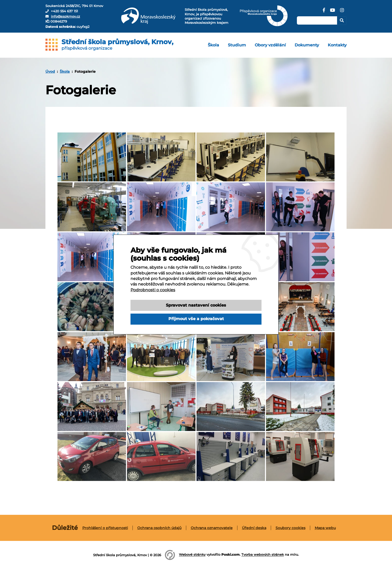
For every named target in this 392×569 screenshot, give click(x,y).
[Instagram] (342, 12)
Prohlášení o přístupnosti (105, 528)
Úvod (50, 72)
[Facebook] (324, 12)
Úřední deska (254, 528)
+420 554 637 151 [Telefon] (64, 11)
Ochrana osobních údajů (159, 528)
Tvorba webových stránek (263, 555)
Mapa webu (325, 528)
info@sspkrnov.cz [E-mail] (66, 16)
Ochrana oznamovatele (212, 528)
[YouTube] (333, 12)
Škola (65, 72)
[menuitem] (213, 45)
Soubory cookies (290, 528)
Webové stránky (192, 555)
